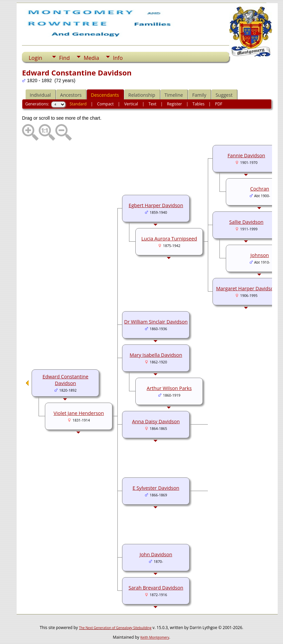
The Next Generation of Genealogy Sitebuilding (115, 628)
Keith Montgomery (155, 637)
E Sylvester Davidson (156, 488)
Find (65, 58)
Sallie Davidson (246, 222)
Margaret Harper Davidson (246, 288)
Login (35, 58)
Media (91, 58)
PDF (218, 104)
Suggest (224, 95)
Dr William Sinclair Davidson (156, 322)
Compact (105, 104)
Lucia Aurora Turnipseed (169, 238)
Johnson (260, 255)
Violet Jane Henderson (79, 413)
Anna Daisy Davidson (156, 421)
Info (118, 58)
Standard (78, 104)
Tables (199, 104)
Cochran (260, 189)
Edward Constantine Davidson (66, 380)
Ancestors (71, 95)
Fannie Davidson (246, 155)
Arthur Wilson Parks (169, 388)
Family (199, 95)
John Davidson (156, 554)
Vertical (131, 104)
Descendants (105, 95)
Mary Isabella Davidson (156, 355)
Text (152, 104)
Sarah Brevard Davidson (156, 587)
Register (174, 104)
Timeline (174, 95)
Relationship (142, 95)
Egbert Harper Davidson (156, 205)
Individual (40, 95)
